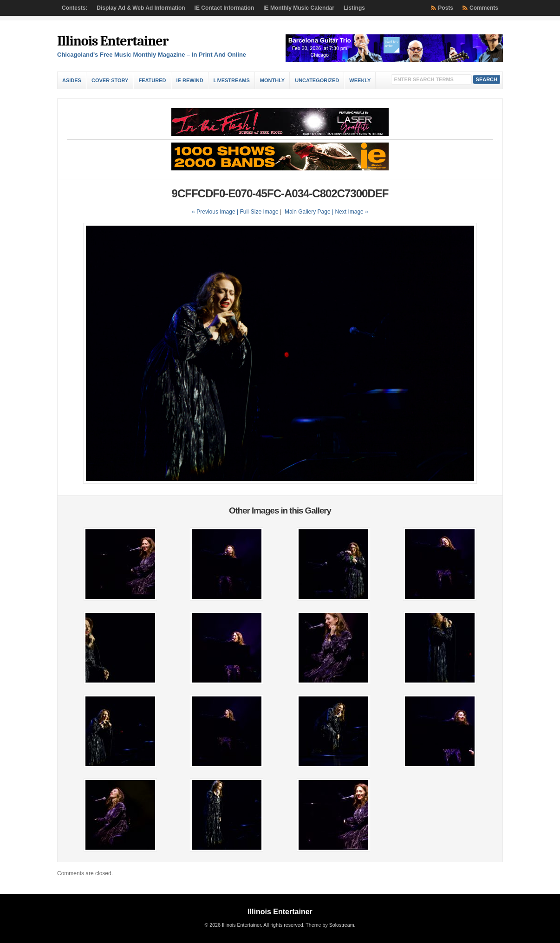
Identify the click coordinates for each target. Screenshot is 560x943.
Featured (152, 80)
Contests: (75, 8)
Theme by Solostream (330, 925)
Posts (446, 8)
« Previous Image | (216, 212)
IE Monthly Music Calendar (299, 8)
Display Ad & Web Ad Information (141, 8)
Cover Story (110, 80)
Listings (354, 8)
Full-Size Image (259, 212)
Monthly (272, 80)
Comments (484, 8)
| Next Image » (350, 212)
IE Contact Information (225, 8)
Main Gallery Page (308, 212)
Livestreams (232, 80)
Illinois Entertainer (113, 41)
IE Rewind (190, 80)
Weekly (360, 80)
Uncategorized (317, 80)
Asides (72, 80)
